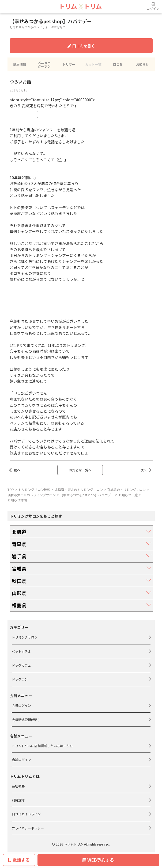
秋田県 (19, 581)
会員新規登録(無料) (26, 719)
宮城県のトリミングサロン (126, 489)
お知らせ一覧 (128, 495)
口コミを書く (81, 46)
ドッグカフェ (21, 665)
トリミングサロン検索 (34, 489)
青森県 (19, 544)
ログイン (153, 7)
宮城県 (19, 569)
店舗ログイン (21, 760)
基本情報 (20, 64)
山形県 (19, 593)
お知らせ (142, 64)
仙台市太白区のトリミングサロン (32, 495)
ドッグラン (20, 679)
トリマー (69, 64)
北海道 (19, 532)
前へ (17, 470)
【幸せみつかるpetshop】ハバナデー (87, 495)
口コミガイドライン (26, 814)
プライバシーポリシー (28, 828)
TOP (11, 489)
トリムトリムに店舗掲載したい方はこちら (42, 746)
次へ (144, 470)
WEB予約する (98, 860)
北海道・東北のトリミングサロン (79, 489)
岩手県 (19, 556)
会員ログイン (21, 705)
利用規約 (18, 800)
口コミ (118, 64)
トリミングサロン (25, 637)
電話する (19, 860)
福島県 (19, 605)
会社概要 (18, 786)
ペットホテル (21, 651)
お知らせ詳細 (17, 500)
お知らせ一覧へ (80, 470)
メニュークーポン (44, 64)
